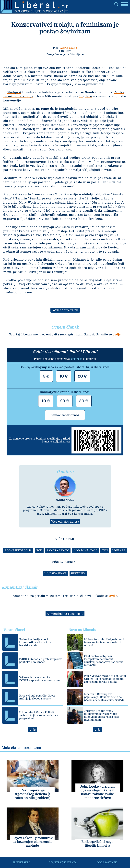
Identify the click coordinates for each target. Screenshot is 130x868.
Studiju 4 (14, 92)
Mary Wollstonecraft (35, 203)
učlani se (77, 359)
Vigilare (86, 96)
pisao (28, 68)
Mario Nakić (69, 48)
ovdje (117, 334)
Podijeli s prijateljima (65, 310)
